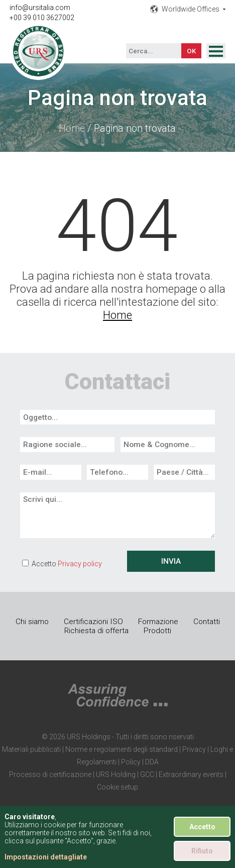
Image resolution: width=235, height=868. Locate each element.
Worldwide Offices (191, 9)
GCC (147, 774)
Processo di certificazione (50, 774)
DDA (152, 762)
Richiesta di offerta (96, 631)
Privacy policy (80, 564)
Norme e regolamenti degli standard (122, 749)
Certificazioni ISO (93, 622)
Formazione (158, 622)
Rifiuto (202, 851)
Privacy (194, 749)
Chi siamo (32, 622)
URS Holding (116, 774)
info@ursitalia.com (40, 8)
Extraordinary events (191, 774)
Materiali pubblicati (31, 749)
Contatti (207, 622)
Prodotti (157, 631)
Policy (131, 762)
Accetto (202, 827)
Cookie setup (117, 787)
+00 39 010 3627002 (42, 18)
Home (72, 128)
